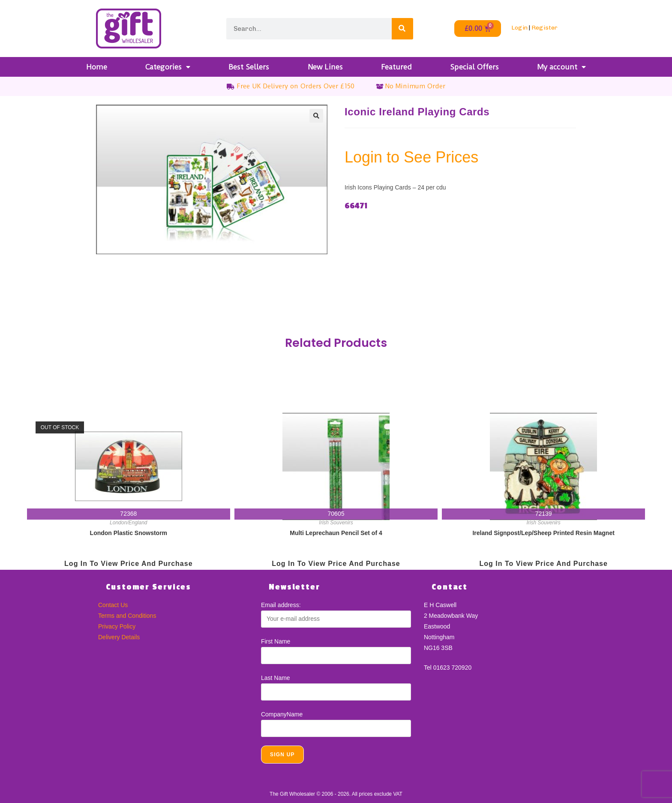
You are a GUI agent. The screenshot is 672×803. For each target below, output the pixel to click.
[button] (316, 116)
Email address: (281, 605)
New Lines (325, 67)
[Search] (402, 29)
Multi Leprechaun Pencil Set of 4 (336, 533)
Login (519, 28)
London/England (128, 523)
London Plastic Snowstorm (129, 533)
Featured (396, 67)
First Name (276, 641)
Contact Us (113, 605)
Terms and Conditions (127, 616)
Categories (168, 67)
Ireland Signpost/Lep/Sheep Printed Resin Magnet (543, 533)
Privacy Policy (117, 626)
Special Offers (474, 67)
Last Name (276, 678)
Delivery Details (119, 637)
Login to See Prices (411, 157)
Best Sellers (249, 67)
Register (544, 28)
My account (561, 67)
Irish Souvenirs (336, 523)
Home (97, 67)
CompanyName (282, 714)
